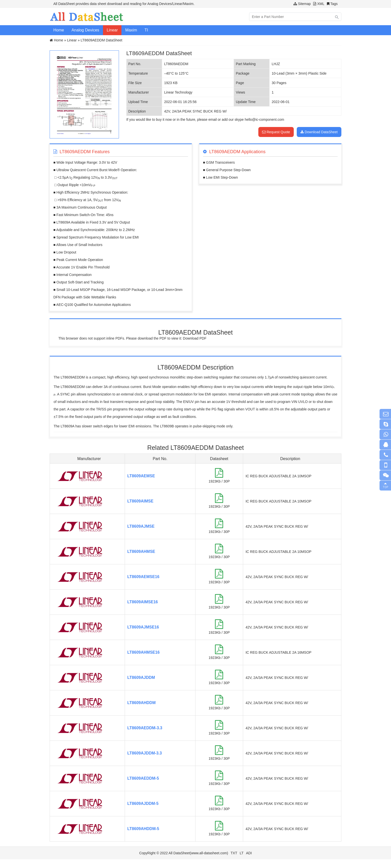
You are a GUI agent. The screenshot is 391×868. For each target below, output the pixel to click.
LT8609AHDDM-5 (143, 829)
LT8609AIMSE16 (143, 602)
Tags (334, 4)
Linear (112, 30)
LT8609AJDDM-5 (143, 804)
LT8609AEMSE (141, 476)
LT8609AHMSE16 (144, 652)
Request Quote (276, 132)
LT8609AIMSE (141, 501)
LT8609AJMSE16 (143, 627)
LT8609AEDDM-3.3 (145, 728)
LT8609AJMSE (141, 526)
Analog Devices (85, 30)
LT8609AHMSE (141, 552)
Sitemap (304, 4)
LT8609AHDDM (142, 703)
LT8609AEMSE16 (144, 577)
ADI (249, 853)
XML (321, 4)
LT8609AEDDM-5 (143, 778)
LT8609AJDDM (141, 678)
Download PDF (195, 338)
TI (146, 30)
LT (242, 853)
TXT (234, 853)
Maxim (131, 30)
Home (59, 30)
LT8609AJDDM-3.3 (145, 753)
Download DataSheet (319, 132)
